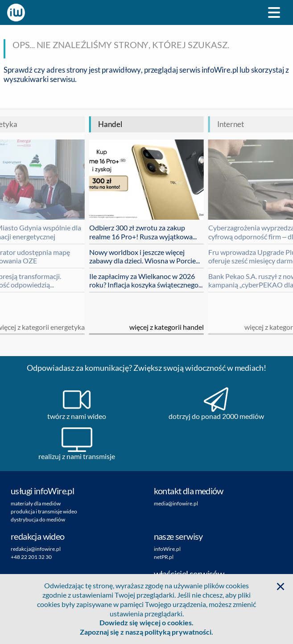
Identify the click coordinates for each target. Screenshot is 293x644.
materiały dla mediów (36, 503)
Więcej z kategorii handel (167, 327)
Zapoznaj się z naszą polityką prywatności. (146, 632)
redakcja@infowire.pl (36, 549)
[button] (281, 587)
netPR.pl (164, 557)
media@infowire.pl (176, 503)
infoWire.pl (220, 70)
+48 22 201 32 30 (31, 557)
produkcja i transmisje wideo (44, 511)
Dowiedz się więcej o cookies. (146, 622)
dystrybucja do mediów (38, 519)
